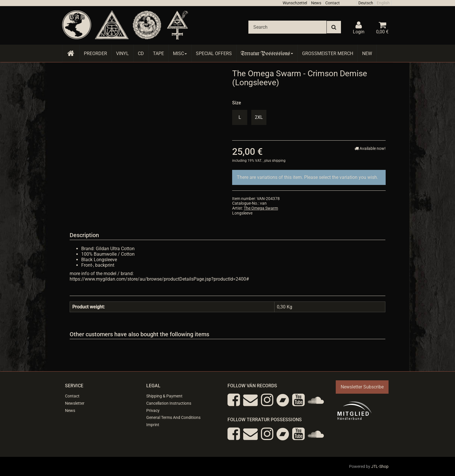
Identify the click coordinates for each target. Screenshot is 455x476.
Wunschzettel (295, 3)
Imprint (153, 425)
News (316, 3)
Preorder (95, 53)
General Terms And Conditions (173, 417)
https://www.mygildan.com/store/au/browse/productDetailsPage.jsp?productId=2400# (159, 279)
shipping (279, 161)
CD (141, 53)
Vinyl (122, 53)
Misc (180, 53)
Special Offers (214, 53)
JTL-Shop (380, 466)
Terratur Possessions (267, 53)
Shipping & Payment (164, 396)
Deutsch (366, 3)
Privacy (153, 410)
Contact (333, 3)
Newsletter (75, 403)
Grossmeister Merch (328, 53)
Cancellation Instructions (169, 403)
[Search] (287, 27)
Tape (158, 53)
